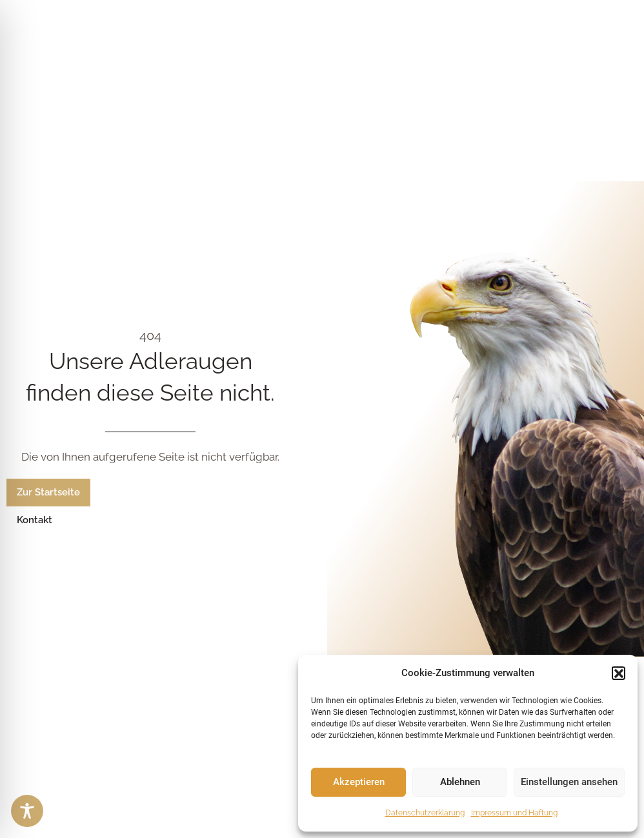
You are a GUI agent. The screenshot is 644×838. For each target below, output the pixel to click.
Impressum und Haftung (514, 813)
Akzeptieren (359, 782)
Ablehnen (460, 782)
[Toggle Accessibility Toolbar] (27, 811)
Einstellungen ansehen (569, 782)
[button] (618, 673)
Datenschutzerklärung (425, 813)
